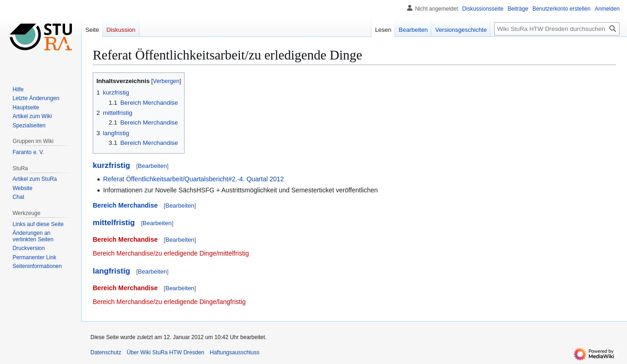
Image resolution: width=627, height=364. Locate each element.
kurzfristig (111, 165)
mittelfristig (114, 223)
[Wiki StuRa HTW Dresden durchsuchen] (557, 29)
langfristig (111, 271)
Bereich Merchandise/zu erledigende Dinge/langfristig (169, 302)
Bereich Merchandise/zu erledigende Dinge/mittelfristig (171, 253)
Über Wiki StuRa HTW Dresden (166, 352)
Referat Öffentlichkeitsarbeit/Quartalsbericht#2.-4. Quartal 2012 (193, 179)
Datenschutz (106, 352)
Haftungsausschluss (235, 352)
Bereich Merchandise (125, 205)
